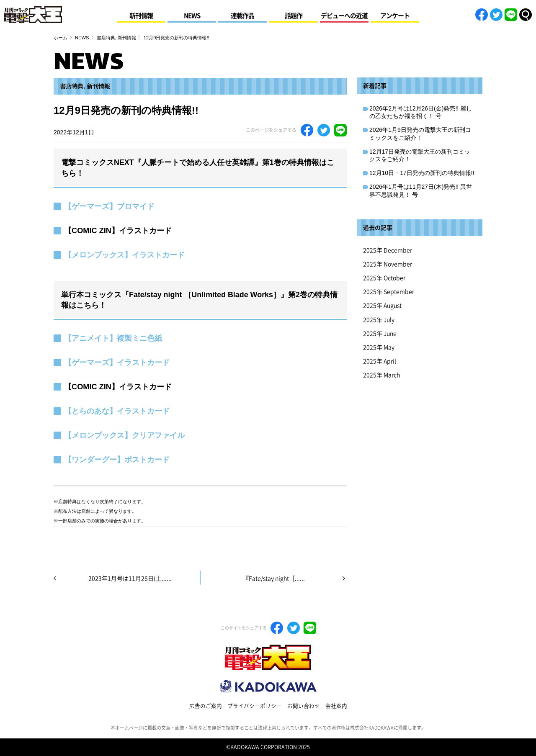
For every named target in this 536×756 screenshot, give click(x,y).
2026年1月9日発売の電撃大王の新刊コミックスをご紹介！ (420, 134)
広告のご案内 (206, 706)
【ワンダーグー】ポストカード (117, 460)
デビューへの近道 (344, 16)
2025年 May (379, 347)
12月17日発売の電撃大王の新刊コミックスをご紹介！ (420, 155)
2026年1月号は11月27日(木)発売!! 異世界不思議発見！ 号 (421, 190)
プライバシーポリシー (255, 706)
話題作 (294, 16)
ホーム (61, 38)
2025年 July (379, 320)
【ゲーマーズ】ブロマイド (109, 206)
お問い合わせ (304, 706)
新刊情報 (141, 16)
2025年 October (384, 278)
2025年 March (381, 375)
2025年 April (380, 361)
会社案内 (336, 706)
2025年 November (388, 264)
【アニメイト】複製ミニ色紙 (113, 338)
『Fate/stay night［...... (274, 579)
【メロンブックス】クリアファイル (124, 435)
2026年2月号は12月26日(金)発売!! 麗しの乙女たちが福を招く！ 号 (421, 112)
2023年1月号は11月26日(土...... (130, 579)
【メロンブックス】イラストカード (124, 255)
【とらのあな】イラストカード (117, 411)
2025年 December (388, 250)
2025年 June (380, 334)
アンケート (395, 16)
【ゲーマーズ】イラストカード (117, 363)
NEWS (192, 16)
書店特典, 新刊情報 (116, 38)
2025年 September (389, 292)
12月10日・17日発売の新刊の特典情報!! (422, 173)
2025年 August (382, 306)
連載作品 (242, 16)
